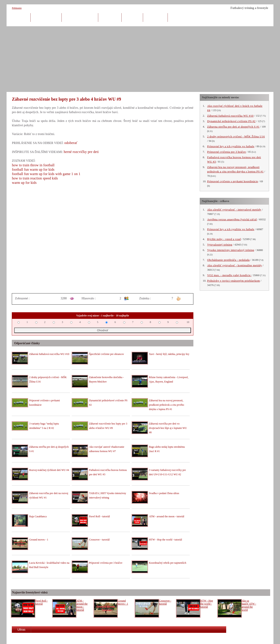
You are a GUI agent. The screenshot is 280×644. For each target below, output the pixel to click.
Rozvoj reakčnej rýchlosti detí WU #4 (49, 470)
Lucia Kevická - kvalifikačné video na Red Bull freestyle (49, 565)
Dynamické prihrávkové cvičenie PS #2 (108, 403)
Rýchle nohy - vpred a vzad (224, 239)
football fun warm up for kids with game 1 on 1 (46, 174)
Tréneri (132, 17)
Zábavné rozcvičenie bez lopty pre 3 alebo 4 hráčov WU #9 (108, 426)
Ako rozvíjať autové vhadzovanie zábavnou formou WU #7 (107, 449)
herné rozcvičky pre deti (81, 152)
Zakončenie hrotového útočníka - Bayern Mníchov (106, 379)
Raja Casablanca (38, 516)
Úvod (21, 17)
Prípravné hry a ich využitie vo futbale (231, 146)
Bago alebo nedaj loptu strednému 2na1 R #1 (167, 449)
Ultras (21, 630)
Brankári (110, 17)
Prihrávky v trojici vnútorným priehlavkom (234, 281)
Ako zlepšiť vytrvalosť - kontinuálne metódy (234, 265)
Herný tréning (46, 17)
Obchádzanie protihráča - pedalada (228, 260)
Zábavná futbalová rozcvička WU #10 (49, 354)
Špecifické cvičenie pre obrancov (107, 354)
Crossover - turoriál (99, 540)
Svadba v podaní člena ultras (164, 493)
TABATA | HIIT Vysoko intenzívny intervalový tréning (108, 495)
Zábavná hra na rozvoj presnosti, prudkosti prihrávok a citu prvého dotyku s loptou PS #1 (167, 405)
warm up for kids (24, 183)
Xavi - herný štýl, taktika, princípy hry (169, 354)
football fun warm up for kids (33, 169)
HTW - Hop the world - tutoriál (165, 540)
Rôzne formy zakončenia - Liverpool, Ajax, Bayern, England (169, 379)
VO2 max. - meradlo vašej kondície (229, 275)
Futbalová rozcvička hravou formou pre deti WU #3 (108, 472)
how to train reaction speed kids (35, 178)
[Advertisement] (140, 59)
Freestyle (155, 17)
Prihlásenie (17, 8)
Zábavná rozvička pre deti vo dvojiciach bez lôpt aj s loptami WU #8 (168, 428)
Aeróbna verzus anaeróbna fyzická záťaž (232, 219)
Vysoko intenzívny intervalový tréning (231, 250)
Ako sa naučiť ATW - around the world (249, 605)
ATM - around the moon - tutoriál (167, 516)
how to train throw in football (33, 165)
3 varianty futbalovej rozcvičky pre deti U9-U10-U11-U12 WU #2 (167, 472)
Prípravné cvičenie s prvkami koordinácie (44, 403)
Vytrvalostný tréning (220, 245)
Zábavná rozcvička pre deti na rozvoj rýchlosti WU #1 (49, 495)
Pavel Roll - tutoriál (99, 516)
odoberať (71, 143)
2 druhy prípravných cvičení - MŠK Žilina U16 (48, 379)
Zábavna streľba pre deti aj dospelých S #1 (49, 449)
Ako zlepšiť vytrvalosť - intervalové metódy (234, 210)
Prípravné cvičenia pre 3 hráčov (106, 563)
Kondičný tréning (80, 17)
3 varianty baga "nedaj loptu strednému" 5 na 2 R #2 (44, 426)
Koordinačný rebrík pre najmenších (168, 563)
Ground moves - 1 (39, 540)
